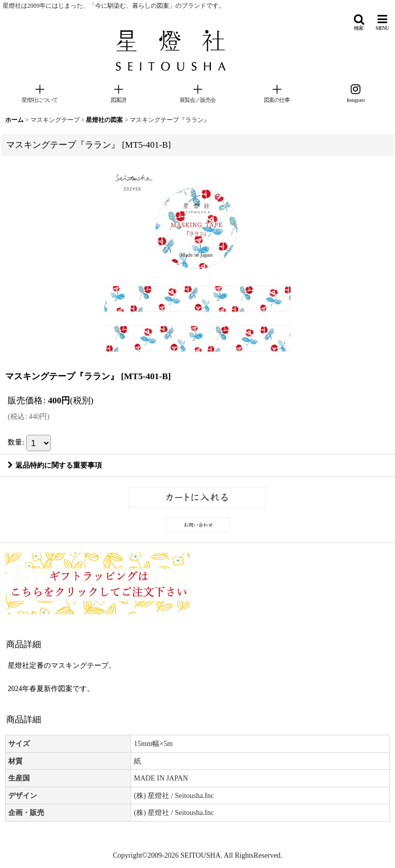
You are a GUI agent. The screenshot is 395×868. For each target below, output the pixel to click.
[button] (358, 22)
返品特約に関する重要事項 (55, 465)
